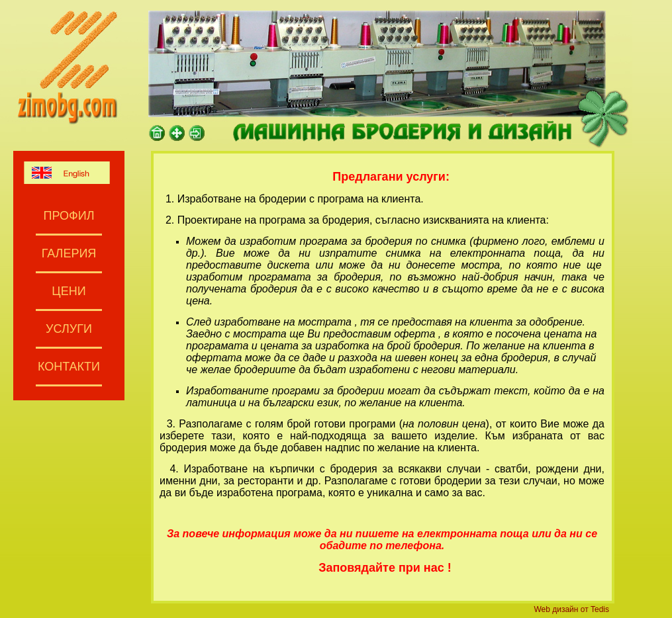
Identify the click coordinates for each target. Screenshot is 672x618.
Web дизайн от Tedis (571, 609)
